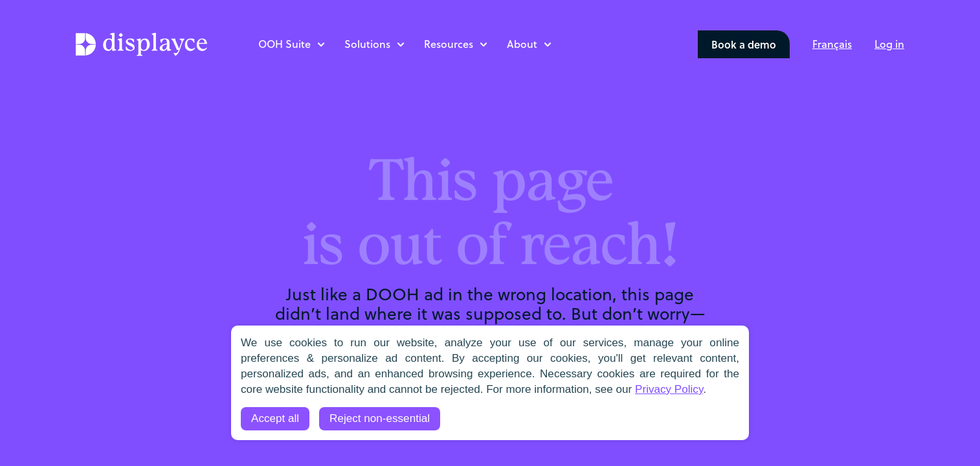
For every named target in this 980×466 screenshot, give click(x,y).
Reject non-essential (380, 418)
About (522, 44)
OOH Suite (284, 44)
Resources (449, 44)
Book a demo (744, 44)
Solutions (367, 44)
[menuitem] (832, 44)
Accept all (275, 418)
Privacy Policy (669, 389)
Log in (889, 44)
